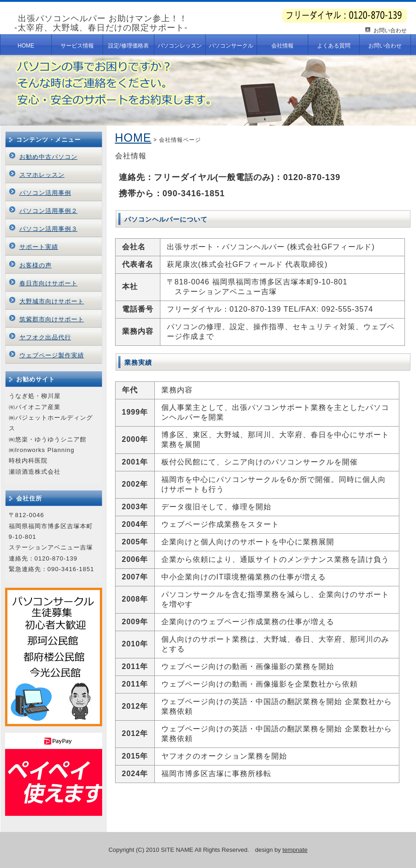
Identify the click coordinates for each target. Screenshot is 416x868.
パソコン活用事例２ (49, 211)
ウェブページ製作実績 (52, 355)
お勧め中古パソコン (49, 157)
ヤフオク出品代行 (45, 337)
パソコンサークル (231, 46)
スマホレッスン (42, 175)
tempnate (295, 850)
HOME (26, 46)
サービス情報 (77, 46)
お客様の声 (36, 265)
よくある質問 (334, 46)
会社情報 (282, 46)
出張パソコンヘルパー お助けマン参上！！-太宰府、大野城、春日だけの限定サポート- (101, 23)
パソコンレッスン (180, 46)
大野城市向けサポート (52, 301)
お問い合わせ (390, 30)
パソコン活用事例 (45, 193)
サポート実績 (39, 247)
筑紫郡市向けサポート (52, 319)
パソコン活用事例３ (49, 229)
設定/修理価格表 (128, 46)
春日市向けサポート (49, 283)
